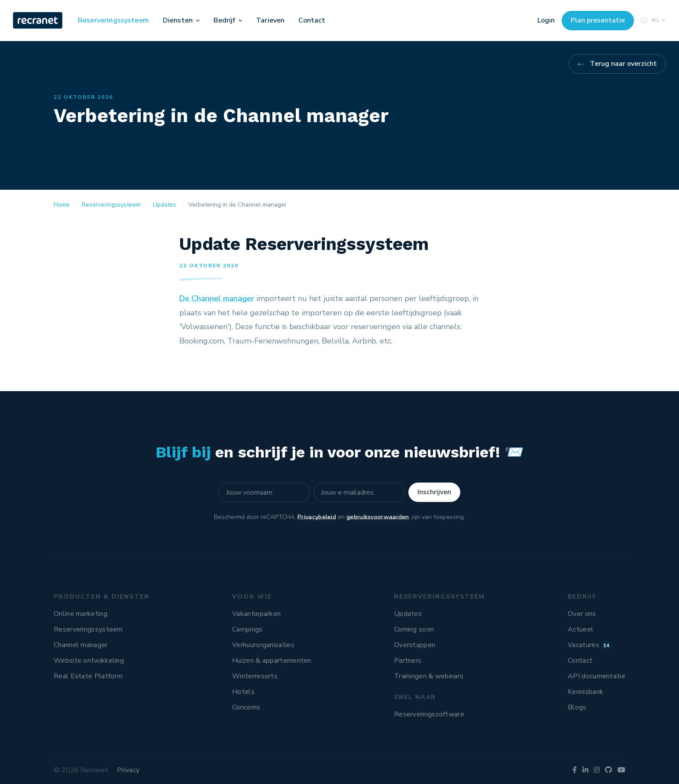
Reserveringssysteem (113, 20)
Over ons (582, 614)
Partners (408, 661)
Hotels (243, 692)
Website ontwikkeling (89, 661)
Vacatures (590, 645)
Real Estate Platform (88, 676)
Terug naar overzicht (623, 64)
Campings (247, 629)
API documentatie (597, 676)
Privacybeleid (317, 517)
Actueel (580, 629)
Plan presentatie (598, 20)
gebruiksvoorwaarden (378, 517)
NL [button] (652, 20)
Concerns (246, 707)
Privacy (128, 770)
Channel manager (81, 645)
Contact (312, 20)
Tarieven (270, 20)
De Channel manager (217, 298)
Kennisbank (585, 692)
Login (546, 20)
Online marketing (81, 614)
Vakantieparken (256, 614)
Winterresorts (255, 676)
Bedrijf (225, 20)
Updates (408, 614)
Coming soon (414, 629)
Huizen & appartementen (272, 661)
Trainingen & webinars (429, 676)
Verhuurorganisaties (263, 645)
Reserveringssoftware (429, 714)
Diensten (178, 20)
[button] (198, 20)
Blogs (577, 707)
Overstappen (415, 645)
